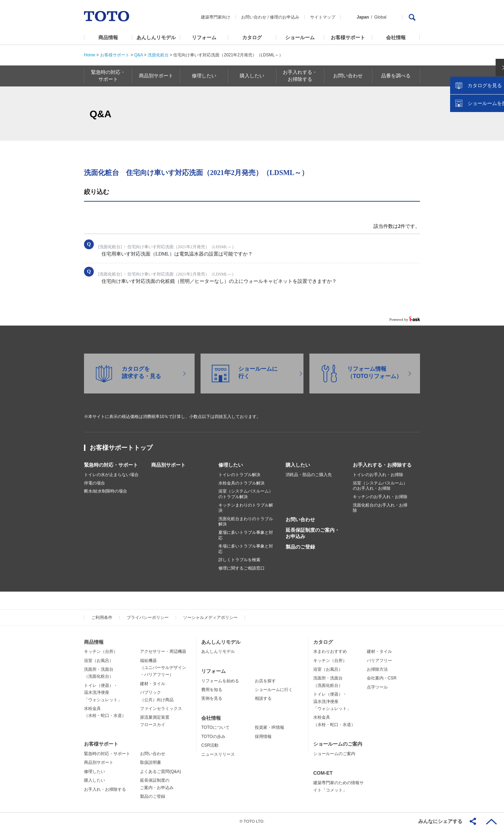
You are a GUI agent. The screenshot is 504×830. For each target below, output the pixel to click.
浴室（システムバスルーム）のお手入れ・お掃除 (380, 486)
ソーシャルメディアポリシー (210, 618)
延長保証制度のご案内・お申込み (313, 533)
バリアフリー (379, 661)
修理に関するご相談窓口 (241, 568)
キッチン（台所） (101, 651)
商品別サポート (168, 465)
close (495, 114)
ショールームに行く (274, 690)
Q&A (138, 55)
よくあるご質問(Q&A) (160, 772)
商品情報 (108, 37)
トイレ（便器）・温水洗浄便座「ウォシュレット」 (103, 693)
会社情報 (396, 37)
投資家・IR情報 (269, 727)
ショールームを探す (481, 149)
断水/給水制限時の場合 (106, 491)
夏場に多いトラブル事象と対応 (246, 535)
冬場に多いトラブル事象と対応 (246, 549)
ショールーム (300, 37)
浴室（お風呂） (99, 661)
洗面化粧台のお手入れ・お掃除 (380, 508)
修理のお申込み (285, 17)
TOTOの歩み (213, 737)
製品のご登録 (300, 547)
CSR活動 (210, 745)
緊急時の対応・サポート (111, 465)
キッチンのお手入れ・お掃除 (380, 497)
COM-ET (323, 773)
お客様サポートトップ (121, 448)
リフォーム (204, 37)
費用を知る (212, 690)
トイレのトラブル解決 (239, 475)
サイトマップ (323, 17)
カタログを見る (476, 132)
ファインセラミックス (161, 709)
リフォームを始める (220, 681)
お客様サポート (348, 37)
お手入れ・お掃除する (105, 789)
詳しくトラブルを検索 (239, 560)
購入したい (298, 465)
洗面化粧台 (158, 55)
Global (380, 17)
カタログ (252, 37)
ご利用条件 (102, 618)
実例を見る (212, 698)
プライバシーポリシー (148, 618)
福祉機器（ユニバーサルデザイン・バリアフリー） (163, 668)
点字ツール (377, 687)
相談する (263, 698)
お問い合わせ (254, 17)
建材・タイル (153, 684)
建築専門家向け (216, 17)
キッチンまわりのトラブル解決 (246, 508)
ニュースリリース (218, 754)
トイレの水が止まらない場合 (111, 475)
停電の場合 (94, 483)
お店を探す (265, 681)
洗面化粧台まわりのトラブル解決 (246, 522)
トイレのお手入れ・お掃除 (378, 475)
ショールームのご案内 (338, 744)
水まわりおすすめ (330, 651)
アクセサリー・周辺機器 (163, 651)
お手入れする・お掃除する (382, 465)
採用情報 (263, 737)
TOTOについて (215, 727)
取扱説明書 (150, 762)
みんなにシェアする (440, 821)
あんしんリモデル (156, 37)
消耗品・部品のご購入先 (309, 475)
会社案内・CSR (382, 678)
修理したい (231, 465)
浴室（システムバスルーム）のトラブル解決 (246, 494)
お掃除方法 (377, 669)
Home (90, 55)
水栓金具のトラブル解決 (241, 483)
